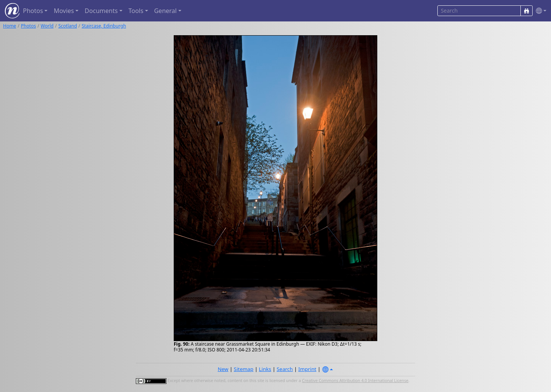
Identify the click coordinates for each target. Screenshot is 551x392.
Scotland (68, 26)
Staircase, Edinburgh (104, 26)
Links (265, 369)
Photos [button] (33, 11)
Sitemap (244, 369)
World (47, 26)
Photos (29, 26)
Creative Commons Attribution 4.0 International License (355, 381)
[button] (540, 11)
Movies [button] (64, 11)
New (223, 369)
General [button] (165, 11)
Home (10, 26)
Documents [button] (101, 11)
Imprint (307, 369)
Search (285, 369)
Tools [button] (136, 11)
